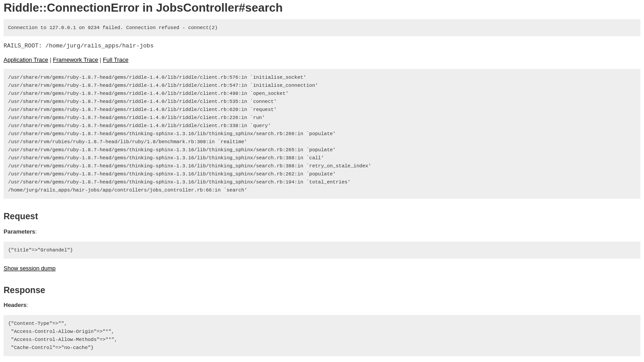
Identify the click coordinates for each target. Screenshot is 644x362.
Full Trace (116, 60)
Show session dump (30, 268)
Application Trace (26, 60)
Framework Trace (75, 60)
